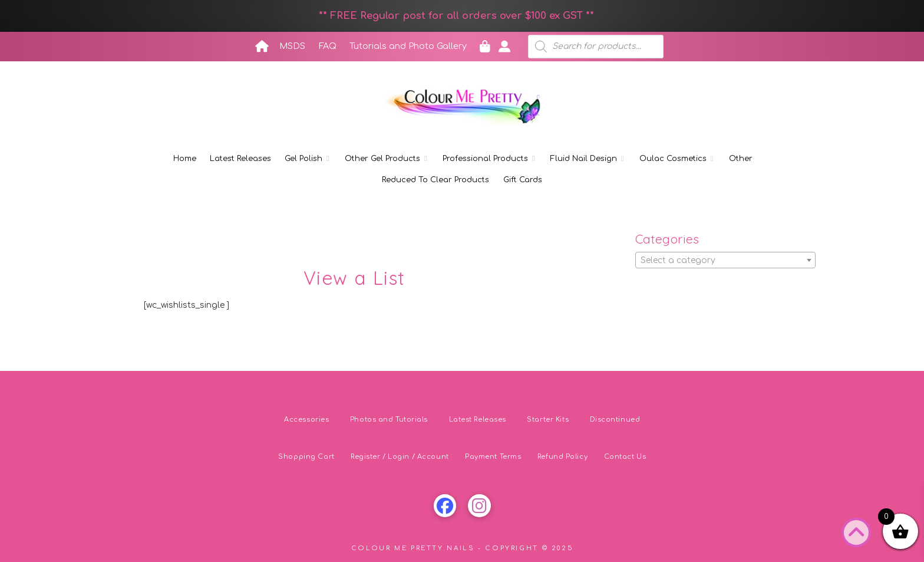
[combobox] (725, 260)
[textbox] (725, 261)
